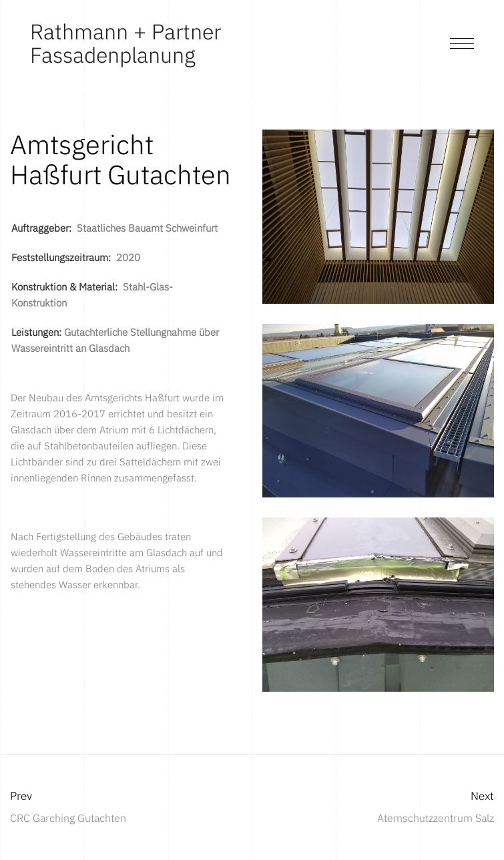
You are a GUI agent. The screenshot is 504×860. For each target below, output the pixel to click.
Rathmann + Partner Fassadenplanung (125, 43)
